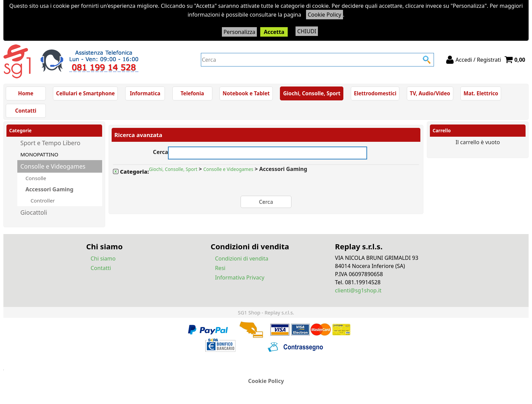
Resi (220, 268)
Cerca (161, 151)
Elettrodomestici (375, 93)
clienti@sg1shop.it (358, 290)
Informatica (145, 93)
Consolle (36, 178)
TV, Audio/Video (430, 93)
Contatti (26, 111)
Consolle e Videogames (53, 166)
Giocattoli (34, 212)
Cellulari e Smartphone (85, 93)
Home (26, 93)
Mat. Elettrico (481, 93)
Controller (42, 200)
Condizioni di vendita (242, 258)
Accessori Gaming (49, 189)
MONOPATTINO (39, 154)
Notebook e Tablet (246, 93)
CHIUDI (307, 31)
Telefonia (192, 93)
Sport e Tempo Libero (50, 143)
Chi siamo (103, 258)
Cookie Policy (325, 15)
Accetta (274, 32)
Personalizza (240, 32)
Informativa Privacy (240, 277)
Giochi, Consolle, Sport (312, 93)
